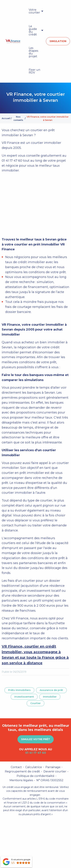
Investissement (24, 697)
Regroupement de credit (22, 771)
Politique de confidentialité (35, 776)
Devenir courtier (55, 771)
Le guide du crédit (33, 30)
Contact (16, 767)
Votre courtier (34, 11)
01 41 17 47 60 (36, 753)
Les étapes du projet (33, 52)
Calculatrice (34, 767)
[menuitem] (35, 11)
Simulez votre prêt (36, 739)
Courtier (35, 703)
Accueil (6, 118)
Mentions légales (21, 780)
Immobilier (50, 697)
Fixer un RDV (34, 71)
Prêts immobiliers (19, 690)
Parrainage (53, 767)
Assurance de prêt (51, 690)
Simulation (58, 41)
